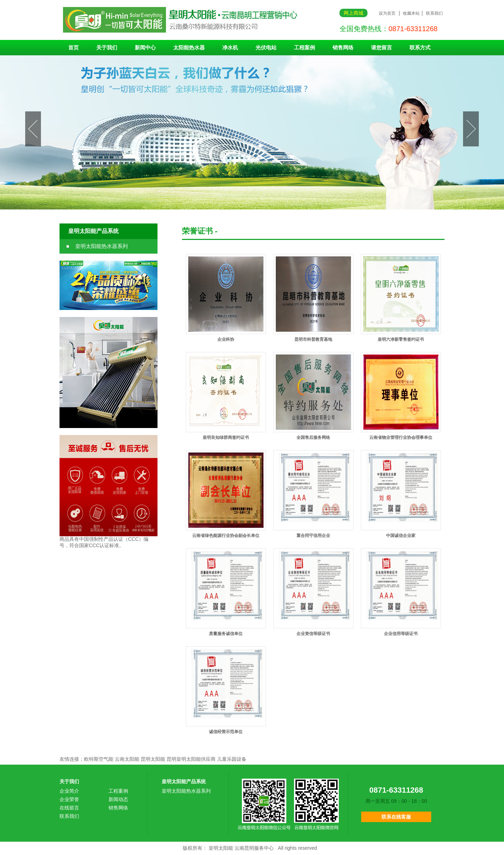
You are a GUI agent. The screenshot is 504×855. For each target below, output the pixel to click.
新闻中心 (145, 47)
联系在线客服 (396, 817)
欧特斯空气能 (99, 759)
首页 (73, 47)
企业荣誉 (69, 799)
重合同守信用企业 (313, 536)
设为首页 (387, 13)
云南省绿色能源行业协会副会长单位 (226, 536)
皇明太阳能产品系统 (93, 231)
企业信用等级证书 (401, 634)
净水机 (230, 47)
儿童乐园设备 (232, 759)
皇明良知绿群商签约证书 (226, 437)
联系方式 (420, 47)
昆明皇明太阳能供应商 (191, 759)
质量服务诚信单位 (226, 634)
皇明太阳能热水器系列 (101, 246)
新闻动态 (118, 799)
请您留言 (381, 47)
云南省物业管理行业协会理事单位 (401, 437)
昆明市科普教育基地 (313, 339)
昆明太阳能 (153, 759)
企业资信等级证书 (313, 634)
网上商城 (353, 13)
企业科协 (226, 339)
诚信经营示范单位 (226, 732)
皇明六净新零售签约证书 (401, 339)
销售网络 (343, 47)
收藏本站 (411, 13)
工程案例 (304, 47)
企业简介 (69, 791)
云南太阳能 (127, 759)
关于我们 (107, 47)
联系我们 (434, 13)
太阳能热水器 (189, 47)
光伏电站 (266, 47)
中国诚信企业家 (401, 536)
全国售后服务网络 (313, 437)
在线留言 (69, 808)
